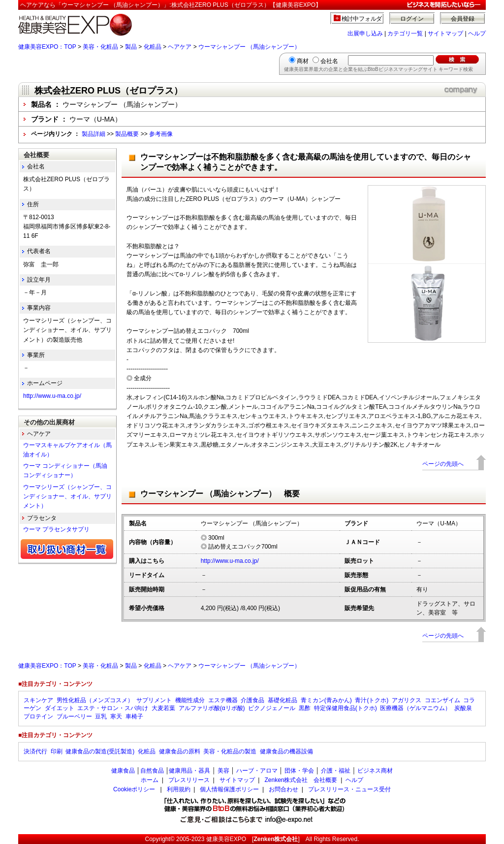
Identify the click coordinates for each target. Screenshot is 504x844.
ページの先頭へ (443, 464)
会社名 (329, 61)
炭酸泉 (463, 708)
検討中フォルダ (362, 19)
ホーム (150, 780)
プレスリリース (189, 780)
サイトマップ (445, 33)
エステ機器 (223, 700)
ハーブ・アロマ (257, 771)
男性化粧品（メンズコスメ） (95, 700)
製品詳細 (94, 134)
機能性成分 (190, 700)
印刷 (57, 751)
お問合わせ (283, 789)
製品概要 (127, 134)
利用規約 (179, 789)
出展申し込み (365, 33)
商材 (303, 61)
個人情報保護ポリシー (229, 789)
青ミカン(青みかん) (326, 700)
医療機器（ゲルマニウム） (415, 708)
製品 (131, 47)
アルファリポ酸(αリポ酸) (212, 708)
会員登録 (463, 19)
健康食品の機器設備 (286, 751)
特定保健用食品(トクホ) (346, 708)
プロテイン (38, 716)
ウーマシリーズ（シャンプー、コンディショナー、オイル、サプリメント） (67, 496)
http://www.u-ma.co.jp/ (230, 561)
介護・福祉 (336, 771)
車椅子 (134, 716)
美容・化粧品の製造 (230, 751)
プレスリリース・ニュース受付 (349, 789)
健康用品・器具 (189, 771)
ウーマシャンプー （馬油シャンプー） (249, 47)
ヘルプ (477, 33)
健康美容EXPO (226, 839)
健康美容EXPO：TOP (47, 47)
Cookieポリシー (134, 789)
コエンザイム (442, 700)
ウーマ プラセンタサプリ (56, 529)
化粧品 (153, 47)
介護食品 (252, 700)
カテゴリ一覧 (405, 33)
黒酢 (305, 708)
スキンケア (38, 700)
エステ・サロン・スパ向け (113, 708)
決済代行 (35, 751)
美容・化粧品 (100, 47)
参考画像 (161, 134)
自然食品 (152, 771)
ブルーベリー (74, 716)
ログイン (412, 19)
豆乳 (101, 716)
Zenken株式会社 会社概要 (301, 780)
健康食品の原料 (180, 751)
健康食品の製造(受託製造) (100, 751)
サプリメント (154, 700)
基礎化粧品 (283, 700)
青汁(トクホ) (372, 700)
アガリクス (407, 700)
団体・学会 (299, 771)
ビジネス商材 (375, 771)
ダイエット (60, 708)
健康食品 (123, 771)
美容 (223, 771)
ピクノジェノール (272, 708)
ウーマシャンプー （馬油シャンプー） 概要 (220, 494)
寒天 (116, 716)
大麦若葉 (163, 708)
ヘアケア (180, 47)
